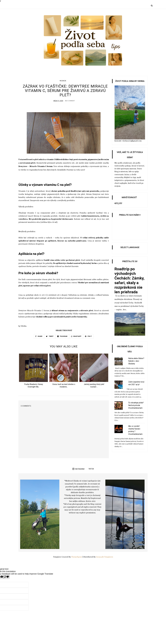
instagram (78, 469)
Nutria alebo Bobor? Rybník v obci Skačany (136, 361)
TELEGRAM (62, 336)
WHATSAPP (76, 336)
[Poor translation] (6, 577)
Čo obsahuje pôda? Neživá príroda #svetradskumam (136, 405)
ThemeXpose (77, 557)
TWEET (50, 336)
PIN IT (88, 336)
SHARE (39, 336)
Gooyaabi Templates (104, 557)
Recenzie (63, 81)
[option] (34, 372)
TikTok (91, 469)
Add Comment (70, 101)
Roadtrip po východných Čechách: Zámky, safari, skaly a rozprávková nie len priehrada (129, 280)
